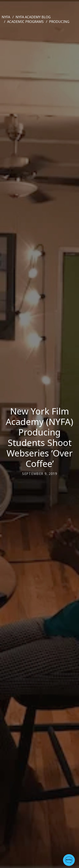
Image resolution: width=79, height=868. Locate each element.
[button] (69, 860)
